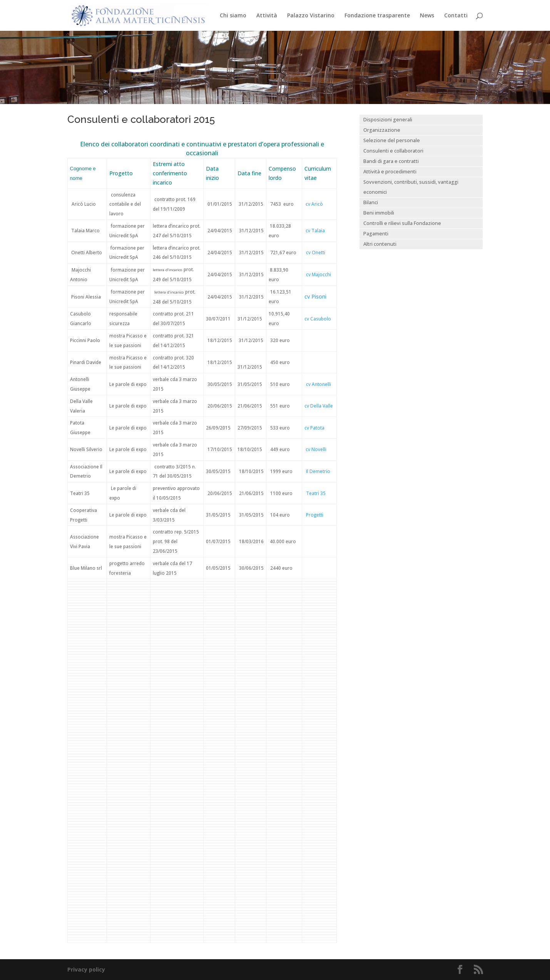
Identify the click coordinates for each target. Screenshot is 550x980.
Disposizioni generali (388, 120)
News (427, 16)
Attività (267, 16)
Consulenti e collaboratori (393, 151)
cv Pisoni (315, 296)
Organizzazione (382, 130)
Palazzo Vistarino (311, 16)
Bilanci (371, 202)
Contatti (456, 16)
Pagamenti (376, 234)
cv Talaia (315, 231)
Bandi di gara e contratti (391, 161)
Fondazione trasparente (377, 16)
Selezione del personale (392, 140)
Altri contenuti (380, 244)
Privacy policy (86, 969)
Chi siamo (233, 16)
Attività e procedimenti (390, 172)
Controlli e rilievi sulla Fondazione (402, 223)
